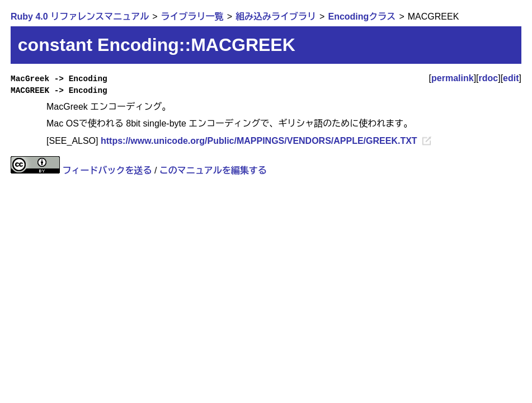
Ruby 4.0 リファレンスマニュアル (80, 17)
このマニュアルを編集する (213, 170)
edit (511, 78)
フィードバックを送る (107, 170)
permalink (453, 78)
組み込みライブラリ (276, 17)
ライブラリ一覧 (192, 17)
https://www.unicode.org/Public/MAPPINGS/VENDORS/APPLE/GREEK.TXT (259, 141)
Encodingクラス (362, 17)
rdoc (489, 78)
